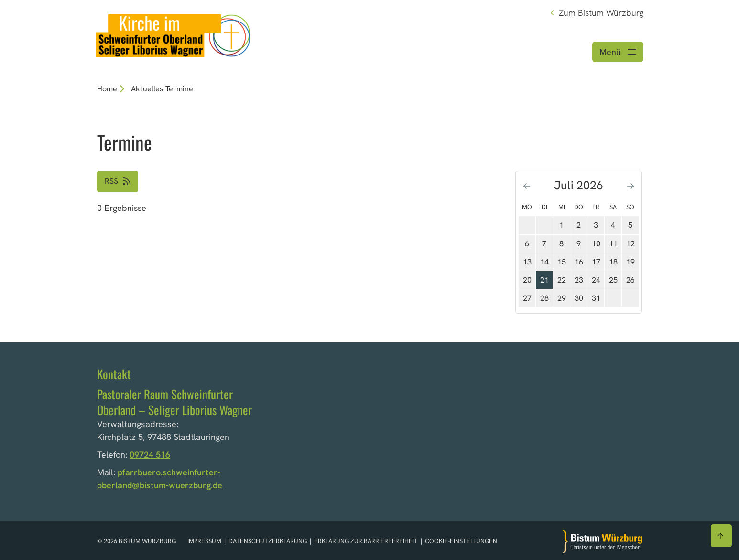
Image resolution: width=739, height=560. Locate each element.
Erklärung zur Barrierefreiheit (366, 542)
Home (107, 89)
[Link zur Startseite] (173, 35)
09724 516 (150, 455)
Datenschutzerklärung (268, 542)
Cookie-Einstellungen (461, 542)
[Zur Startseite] (602, 542)
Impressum (205, 542)
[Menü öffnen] (618, 52)
